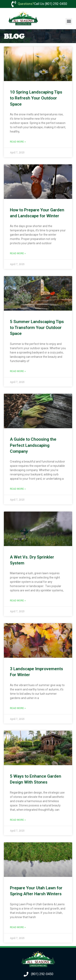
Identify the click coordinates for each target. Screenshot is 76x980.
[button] (69, 21)
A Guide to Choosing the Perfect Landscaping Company (33, 445)
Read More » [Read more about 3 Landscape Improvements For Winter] (18, 708)
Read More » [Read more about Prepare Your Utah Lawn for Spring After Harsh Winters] (18, 927)
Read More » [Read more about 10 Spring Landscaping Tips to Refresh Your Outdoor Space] (18, 142)
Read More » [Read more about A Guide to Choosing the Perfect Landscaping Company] (18, 489)
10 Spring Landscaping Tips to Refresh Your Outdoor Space (36, 98)
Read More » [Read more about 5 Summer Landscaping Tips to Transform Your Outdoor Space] (18, 371)
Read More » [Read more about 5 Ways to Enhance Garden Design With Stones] (18, 820)
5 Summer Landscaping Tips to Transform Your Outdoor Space (37, 328)
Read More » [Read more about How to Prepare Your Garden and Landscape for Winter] (18, 253)
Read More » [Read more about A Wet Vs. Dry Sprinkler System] (18, 601)
